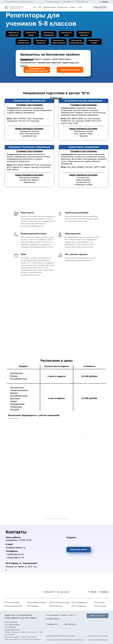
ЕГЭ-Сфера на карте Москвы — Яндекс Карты (56, 519)
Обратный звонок (70, 70)
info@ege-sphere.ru (53, 2)
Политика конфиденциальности (98, 640)
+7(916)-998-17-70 (15, 558)
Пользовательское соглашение (98, 636)
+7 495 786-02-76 (82, 2)
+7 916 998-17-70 (68, 2)
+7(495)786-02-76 (15, 554)
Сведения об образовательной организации (60, 636)
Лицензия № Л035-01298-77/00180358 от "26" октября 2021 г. (65, 640)
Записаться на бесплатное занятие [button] (37, 70)
